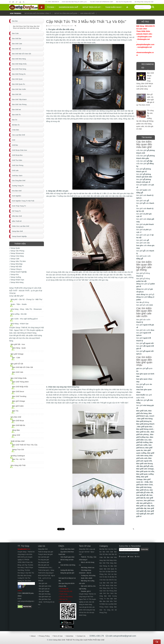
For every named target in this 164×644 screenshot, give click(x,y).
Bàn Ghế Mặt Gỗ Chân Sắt (23, 367)
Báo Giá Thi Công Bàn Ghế (124, 2)
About (33, 636)
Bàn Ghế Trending (19, 396)
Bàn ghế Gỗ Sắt (17, 364)
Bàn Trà (15, 411)
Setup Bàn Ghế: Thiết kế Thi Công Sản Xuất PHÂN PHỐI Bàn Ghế (79, 640)
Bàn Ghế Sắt (104, 572)
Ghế (112, 583)
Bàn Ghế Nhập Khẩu (19, 378)
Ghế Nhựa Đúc (105, 588)
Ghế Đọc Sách (108, 593)
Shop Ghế (16, 435)
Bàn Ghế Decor (18, 391)
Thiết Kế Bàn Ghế (18, 441)
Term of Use (58, 636)
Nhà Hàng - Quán (19, 348)
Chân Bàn (103, 580)
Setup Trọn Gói (18, 449)
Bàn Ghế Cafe (18, 372)
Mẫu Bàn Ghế (104, 601)
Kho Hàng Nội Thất (18, 465)
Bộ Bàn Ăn (113, 577)
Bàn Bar (102, 549)
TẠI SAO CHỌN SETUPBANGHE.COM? (102, 2)
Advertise (70, 636)
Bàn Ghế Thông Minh (20, 382)
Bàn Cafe (108, 549)
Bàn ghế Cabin (18, 406)
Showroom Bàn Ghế (68, 7)
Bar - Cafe (16, 358)
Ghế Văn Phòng (108, 591)
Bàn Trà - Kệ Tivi (19, 459)
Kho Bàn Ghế (16, 417)
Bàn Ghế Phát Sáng (106, 563)
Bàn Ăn (107, 577)
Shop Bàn (16, 430)
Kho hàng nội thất (87, 13)
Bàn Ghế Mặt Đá (19, 425)
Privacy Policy (44, 636)
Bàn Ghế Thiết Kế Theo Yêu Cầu (25, 445)
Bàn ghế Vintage (17, 354)
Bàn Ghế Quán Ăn (110, 569)
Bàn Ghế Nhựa (18, 421)
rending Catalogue (18, 456)
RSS (137, 557)
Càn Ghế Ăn (110, 580)
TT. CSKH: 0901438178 (52, 2)
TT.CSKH (51, 7)
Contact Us (81, 636)
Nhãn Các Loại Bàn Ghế (109, 604)
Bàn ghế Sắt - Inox (18, 344)
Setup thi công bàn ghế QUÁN (66, 13)
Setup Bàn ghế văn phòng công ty (38, 13)
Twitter (131, 557)
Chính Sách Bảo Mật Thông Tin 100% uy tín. (74, 2)
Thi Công (107, 610)
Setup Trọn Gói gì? (92, 7)
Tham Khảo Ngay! (113, 7)
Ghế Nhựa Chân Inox (109, 586)
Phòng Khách (104, 607)
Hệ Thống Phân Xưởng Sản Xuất (144, 2)
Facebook (123, 557)
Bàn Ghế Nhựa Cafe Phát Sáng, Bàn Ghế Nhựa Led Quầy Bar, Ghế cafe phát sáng (26, 27)
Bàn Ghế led (109, 574)
